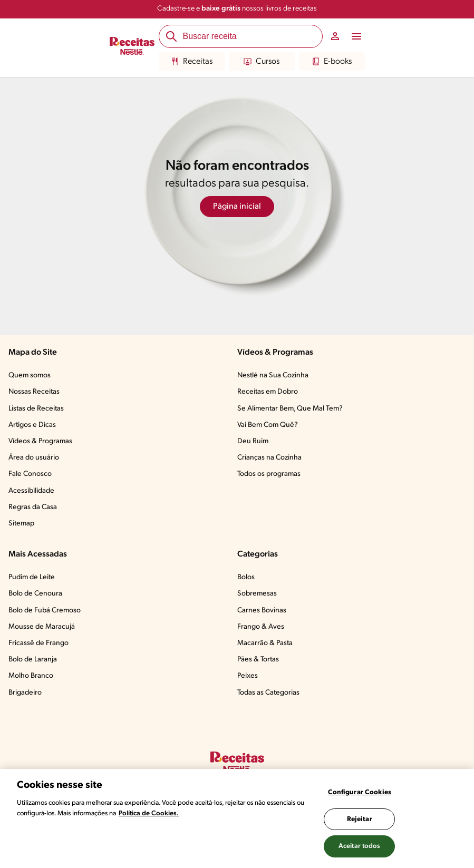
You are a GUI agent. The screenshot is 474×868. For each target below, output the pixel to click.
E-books (332, 62)
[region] (237, 818)
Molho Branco (31, 676)
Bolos (246, 577)
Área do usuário (34, 458)
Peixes (248, 676)
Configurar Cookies (360, 792)
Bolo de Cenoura (35, 594)
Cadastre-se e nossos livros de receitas (237, 9)
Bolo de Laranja (33, 660)
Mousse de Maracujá (42, 627)
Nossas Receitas (34, 392)
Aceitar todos (360, 846)
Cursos (262, 62)
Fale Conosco (30, 474)
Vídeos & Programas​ (40, 441)
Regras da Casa (33, 507)
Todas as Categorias (268, 693)
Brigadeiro (25, 693)
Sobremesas (257, 594)
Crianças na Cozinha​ (269, 458)
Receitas (192, 62)
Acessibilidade (31, 491)
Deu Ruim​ (253, 441)
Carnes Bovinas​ (262, 611)
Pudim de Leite (32, 577)
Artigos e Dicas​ (32, 425)
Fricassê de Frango (38, 643)
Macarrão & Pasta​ (265, 643)
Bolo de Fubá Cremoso (45, 611)
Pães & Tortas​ (258, 660)
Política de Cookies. (149, 813)
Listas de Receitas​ (36, 409)
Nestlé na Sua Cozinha (273, 376)
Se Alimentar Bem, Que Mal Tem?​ (290, 409)
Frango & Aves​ (261, 627)
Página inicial (237, 207)
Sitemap (21, 524)
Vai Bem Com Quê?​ (268, 425)
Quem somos (30, 376)
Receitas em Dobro (268, 392)
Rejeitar (360, 819)
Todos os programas (269, 474)
